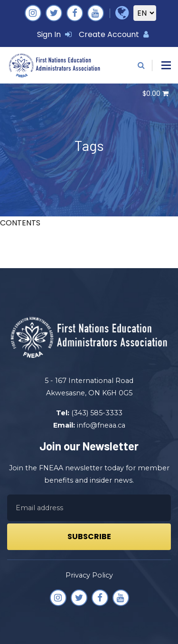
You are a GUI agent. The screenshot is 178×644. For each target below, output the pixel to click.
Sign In (54, 34)
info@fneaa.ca (101, 425)
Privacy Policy (89, 575)
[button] (166, 65)
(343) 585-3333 (97, 413)
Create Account (114, 34)
